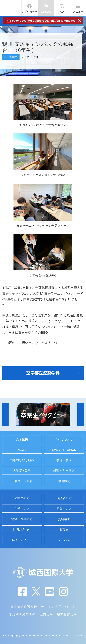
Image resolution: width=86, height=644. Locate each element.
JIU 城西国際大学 (10, 8)
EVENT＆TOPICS (64, 450)
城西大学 (46, 615)
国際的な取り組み (22, 460)
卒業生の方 (64, 509)
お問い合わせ (30, 12)
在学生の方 (22, 509)
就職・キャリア (64, 471)
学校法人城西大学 (22, 615)
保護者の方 (64, 498)
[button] (5, 415)
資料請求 (64, 519)
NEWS (22, 450)
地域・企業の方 (22, 519)
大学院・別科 (22, 471)
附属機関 (64, 481)
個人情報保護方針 (24, 607)
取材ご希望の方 (22, 540)
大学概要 (22, 439)
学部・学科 (64, 460)
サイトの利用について (58, 607)
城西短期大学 (67, 615)
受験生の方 (22, 498)
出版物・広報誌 (22, 481)
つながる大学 (64, 439)
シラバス (64, 540)
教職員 (64, 529)
